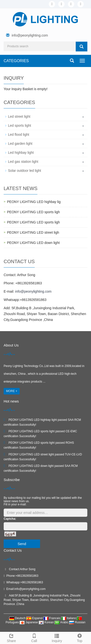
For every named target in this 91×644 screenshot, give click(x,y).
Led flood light (19, 135)
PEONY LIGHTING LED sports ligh (33, 212)
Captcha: (10, 519)
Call (34, 637)
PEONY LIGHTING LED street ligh (33, 232)
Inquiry (57, 637)
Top (80, 637)
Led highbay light (21, 153)
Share (11, 637)
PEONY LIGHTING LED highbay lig (34, 202)
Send (22, 544)
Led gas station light (23, 162)
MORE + (12, 391)
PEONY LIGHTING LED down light (33, 243)
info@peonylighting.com (30, 35)
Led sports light (20, 125)
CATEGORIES (16, 61)
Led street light (19, 116)
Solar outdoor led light (25, 171)
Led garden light (20, 144)
